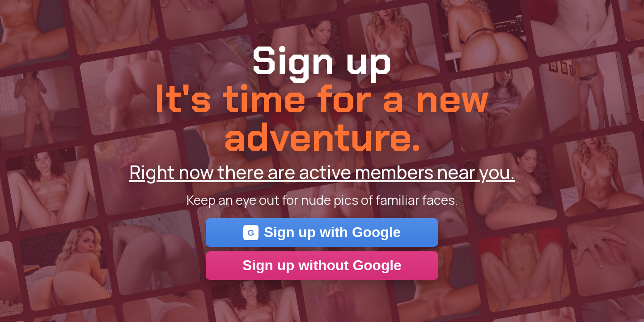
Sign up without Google (322, 265)
